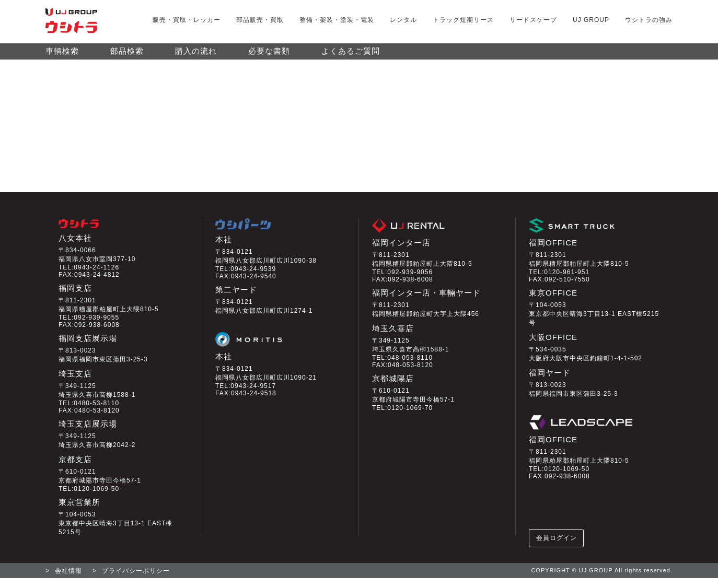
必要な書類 (269, 56)
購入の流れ (196, 56)
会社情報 (68, 581)
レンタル (403, 20)
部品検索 (127, 56)
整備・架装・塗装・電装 (337, 20)
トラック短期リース (463, 20)
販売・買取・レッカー (187, 20)
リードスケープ (533, 20)
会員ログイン (557, 547)
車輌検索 (62, 56)
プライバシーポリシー (136, 581)
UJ (591, 20)
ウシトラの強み (649, 20)
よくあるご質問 (351, 56)
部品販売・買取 (260, 20)
